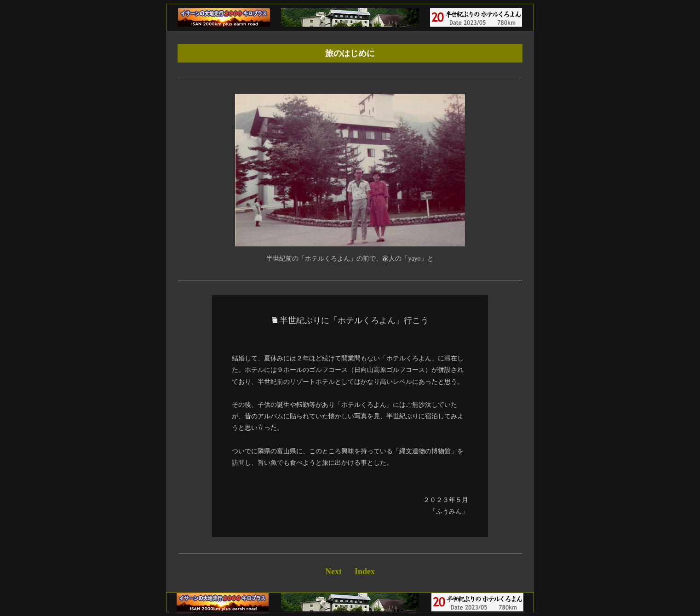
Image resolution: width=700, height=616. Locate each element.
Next (333, 571)
